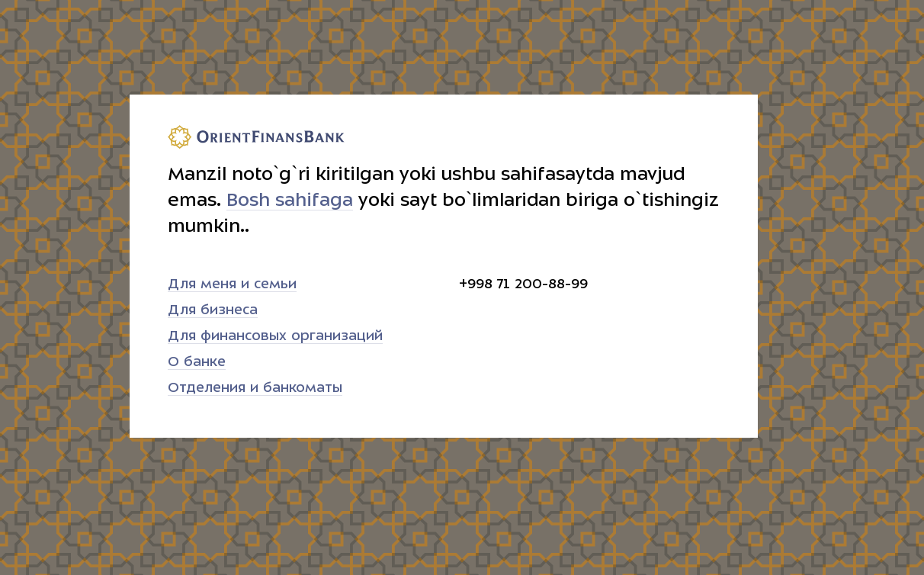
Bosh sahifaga (290, 200)
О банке (197, 362)
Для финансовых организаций (275, 336)
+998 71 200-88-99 (523, 284)
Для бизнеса (213, 310)
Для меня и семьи (232, 284)
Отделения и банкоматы (255, 388)
